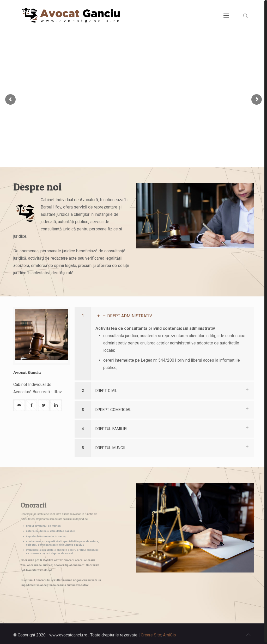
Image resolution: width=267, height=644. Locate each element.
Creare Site (151, 634)
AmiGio (169, 634)
